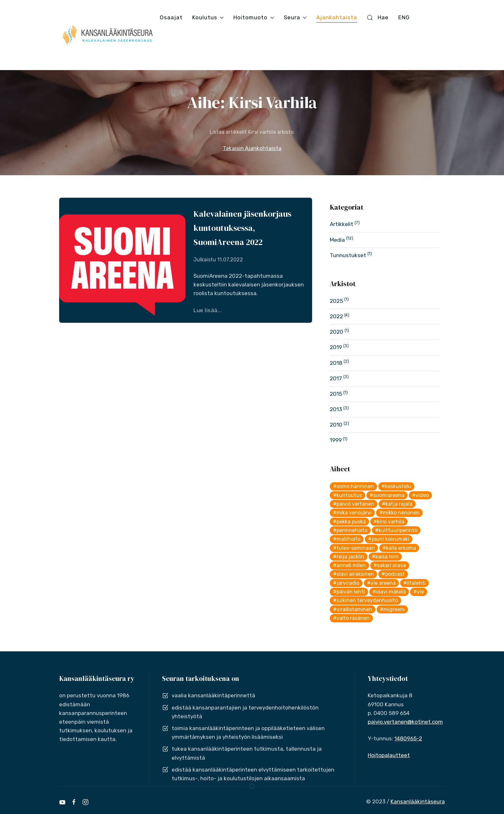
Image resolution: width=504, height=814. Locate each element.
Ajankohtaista (337, 17)
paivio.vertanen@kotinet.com (405, 722)
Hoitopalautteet (389, 755)
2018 (336, 363)
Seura (295, 17)
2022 (336, 316)
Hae (378, 18)
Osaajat (171, 17)
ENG (404, 17)
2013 (336, 409)
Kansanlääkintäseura (418, 801)
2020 (337, 332)
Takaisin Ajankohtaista (252, 148)
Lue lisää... (208, 310)
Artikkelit (342, 224)
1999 (336, 440)
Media (337, 240)
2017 (336, 378)
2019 (336, 347)
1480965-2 (408, 738)
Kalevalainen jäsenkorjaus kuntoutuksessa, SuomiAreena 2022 (242, 228)
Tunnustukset (348, 255)
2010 (336, 425)
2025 (336, 301)
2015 (336, 394)
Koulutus (208, 17)
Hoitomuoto (254, 17)
